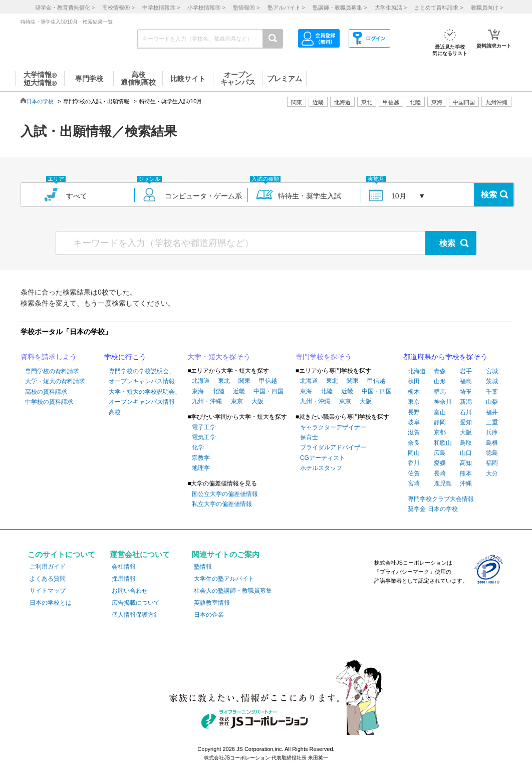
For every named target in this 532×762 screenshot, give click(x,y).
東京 (237, 401)
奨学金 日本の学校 (433, 509)
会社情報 (124, 567)
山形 (440, 381)
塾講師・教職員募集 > (340, 8)
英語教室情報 (212, 603)
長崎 (440, 473)
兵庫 (492, 432)
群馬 (440, 392)
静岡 (440, 422)
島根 (492, 443)
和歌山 (443, 443)
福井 (492, 412)
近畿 (239, 391)
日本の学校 (40, 101)
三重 (492, 422)
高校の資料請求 (46, 392)
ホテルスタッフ (321, 468)
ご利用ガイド (48, 567)
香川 (414, 463)
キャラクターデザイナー (333, 427)
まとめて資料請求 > (439, 8)
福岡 (492, 463)
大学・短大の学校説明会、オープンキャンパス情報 (145, 397)
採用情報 (124, 579)
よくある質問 (48, 579)
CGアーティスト (323, 458)
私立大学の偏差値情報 (222, 504)
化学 (198, 447)
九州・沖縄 (207, 401)
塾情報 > (246, 8)
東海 (198, 391)
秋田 (414, 381)
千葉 (492, 392)
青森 (440, 371)
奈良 (414, 443)
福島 (466, 381)
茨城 (492, 381)
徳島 (492, 453)
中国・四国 (269, 391)
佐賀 (414, 473)
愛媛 (440, 463)
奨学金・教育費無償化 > (65, 8)
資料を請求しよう (49, 357)
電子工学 (204, 427)
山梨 (492, 402)
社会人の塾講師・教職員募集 (233, 591)
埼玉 (466, 392)
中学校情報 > (161, 8)
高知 (466, 463)
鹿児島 (443, 483)
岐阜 (414, 422)
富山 (440, 412)
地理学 (201, 468)
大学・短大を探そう (219, 357)
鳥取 (466, 443)
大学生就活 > (391, 8)
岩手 (466, 371)
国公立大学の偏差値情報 (225, 494)
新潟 (466, 402)
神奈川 (443, 402)
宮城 (492, 371)
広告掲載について (136, 603)
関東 (244, 381)
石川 (466, 412)
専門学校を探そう (324, 357)
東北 (224, 381)
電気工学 (204, 437)
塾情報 (203, 567)
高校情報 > (118, 8)
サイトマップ (48, 591)
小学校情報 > (206, 8)
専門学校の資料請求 (52, 371)
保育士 (309, 437)
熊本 (466, 473)
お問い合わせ (130, 591)
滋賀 (414, 432)
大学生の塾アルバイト (224, 579)
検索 (489, 195)
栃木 (414, 392)
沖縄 (466, 483)
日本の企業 (209, 615)
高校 (115, 412)
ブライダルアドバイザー (333, 447)
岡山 (414, 453)
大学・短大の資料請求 (55, 381)
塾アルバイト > (286, 8)
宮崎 (414, 483)
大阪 (257, 401)
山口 (466, 453)
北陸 (218, 391)
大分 (492, 473)
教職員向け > (487, 8)
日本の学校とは (51, 603)
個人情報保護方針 (136, 615)
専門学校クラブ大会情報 (441, 499)
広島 (440, 453)
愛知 (466, 422)
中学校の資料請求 (49, 402)
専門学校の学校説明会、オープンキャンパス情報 (142, 376)
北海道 (342, 102)
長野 (414, 412)
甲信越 (268, 381)
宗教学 (201, 458)
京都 (440, 432)
